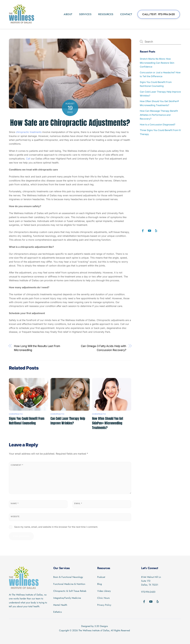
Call (28, 159)
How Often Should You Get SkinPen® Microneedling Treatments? (108, 423)
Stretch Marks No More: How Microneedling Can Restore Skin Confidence (157, 63)
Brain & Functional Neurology (68, 577)
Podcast (101, 577)
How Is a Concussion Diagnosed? (158, 125)
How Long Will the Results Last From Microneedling (37, 348)
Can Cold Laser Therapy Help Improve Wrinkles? (68, 421)
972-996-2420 (148, 592)
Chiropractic (16, 414)
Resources (106, 14)
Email (78, 503)
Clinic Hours (103, 598)
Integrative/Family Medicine (67, 598)
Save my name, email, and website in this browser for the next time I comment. (56, 527)
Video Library (104, 591)
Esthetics (58, 612)
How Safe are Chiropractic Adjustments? (70, 123)
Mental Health (60, 605)
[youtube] (149, 230)
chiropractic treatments (29, 132)
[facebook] (143, 230)
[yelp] (156, 230)
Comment (17, 465)
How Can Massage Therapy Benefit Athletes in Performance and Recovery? (159, 115)
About (68, 14)
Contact (126, 14)
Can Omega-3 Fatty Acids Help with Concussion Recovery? (104, 348)
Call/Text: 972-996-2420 (159, 14)
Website (15, 516)
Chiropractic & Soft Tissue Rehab (70, 591)
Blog (100, 584)
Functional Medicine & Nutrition (69, 584)
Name (15, 503)
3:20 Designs (101, 626)
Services (85, 14)
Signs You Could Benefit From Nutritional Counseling (27, 421)
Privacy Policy (104, 605)
